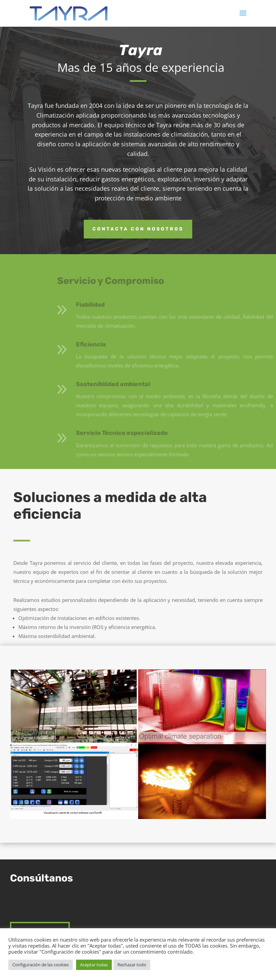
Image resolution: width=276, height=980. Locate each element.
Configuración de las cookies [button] (41, 965)
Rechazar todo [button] (132, 965)
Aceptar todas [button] (94, 965)
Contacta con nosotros (138, 229)
